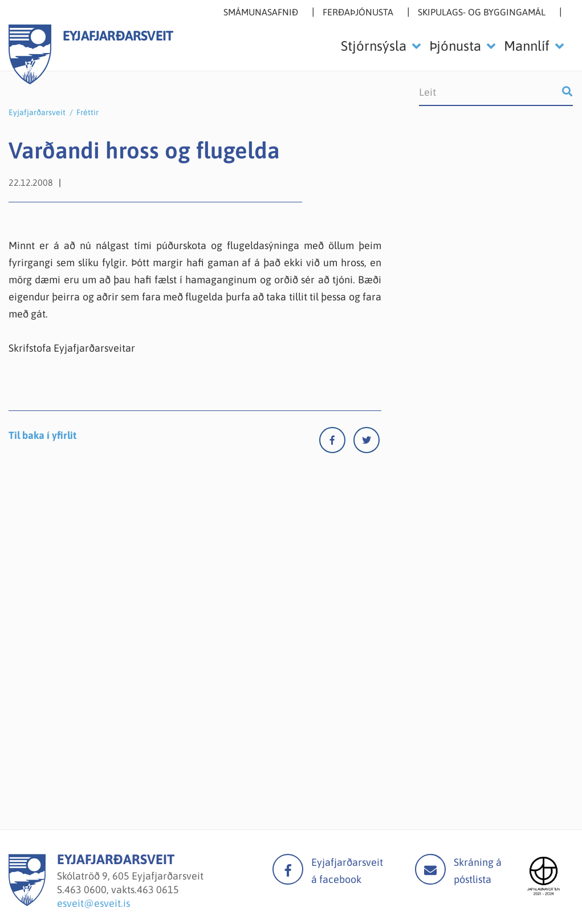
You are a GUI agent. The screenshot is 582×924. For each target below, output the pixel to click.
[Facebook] (336, 443)
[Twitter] (367, 443)
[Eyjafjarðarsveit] (27, 903)
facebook (288, 869)
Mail (430, 869)
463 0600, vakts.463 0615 (122, 890)
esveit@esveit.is (93, 903)
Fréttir (87, 112)
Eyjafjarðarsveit (37, 112)
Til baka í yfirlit (42, 435)
